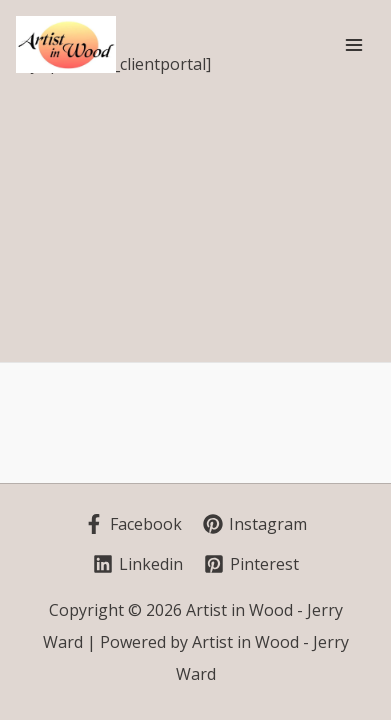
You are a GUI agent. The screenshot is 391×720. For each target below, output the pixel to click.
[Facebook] (133, 524)
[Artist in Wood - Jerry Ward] (66, 44)
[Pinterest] (251, 564)
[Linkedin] (138, 564)
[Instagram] (255, 524)
